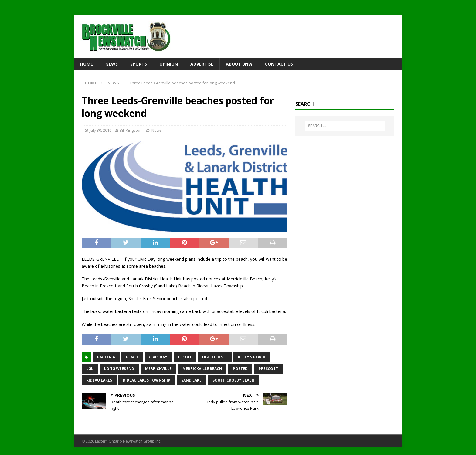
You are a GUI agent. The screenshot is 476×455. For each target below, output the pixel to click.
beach (132, 357)
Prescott (268, 369)
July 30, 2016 (100, 130)
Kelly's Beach (252, 357)
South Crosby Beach (233, 380)
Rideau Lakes (99, 380)
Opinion (169, 64)
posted (240, 369)
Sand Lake (191, 380)
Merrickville (158, 369)
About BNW (239, 64)
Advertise (202, 64)
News (112, 64)
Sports (139, 64)
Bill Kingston (131, 130)
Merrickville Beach (202, 369)
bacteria (106, 357)
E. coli (185, 357)
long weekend (119, 369)
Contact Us (279, 64)
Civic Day (158, 357)
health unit (215, 357)
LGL (90, 369)
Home (87, 64)
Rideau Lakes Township (147, 380)
